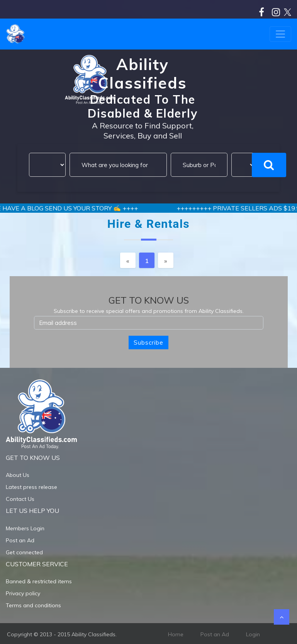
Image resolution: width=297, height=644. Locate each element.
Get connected (24, 552)
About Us (18, 475)
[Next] (166, 260)
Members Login (25, 528)
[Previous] (128, 260)
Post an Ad (20, 540)
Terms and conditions (33, 605)
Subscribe (148, 342)
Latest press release (31, 487)
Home (176, 634)
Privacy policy (23, 593)
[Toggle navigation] (280, 34)
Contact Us (20, 499)
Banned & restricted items (39, 581)
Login (253, 634)
